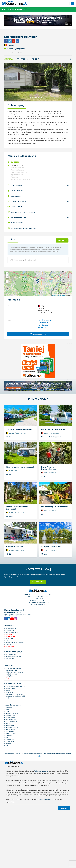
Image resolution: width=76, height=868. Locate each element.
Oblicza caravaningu (11, 720)
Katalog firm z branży (12, 674)
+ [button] (7, 274)
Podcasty (8, 743)
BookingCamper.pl (11, 676)
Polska (7, 710)
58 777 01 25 (39, 599)
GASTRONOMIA (15, 191)
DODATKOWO (15, 185)
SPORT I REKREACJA (17, 217)
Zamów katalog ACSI (12, 658)
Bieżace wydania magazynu (13, 656)
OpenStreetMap (61, 295)
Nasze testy (9, 735)
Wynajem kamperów (11, 722)
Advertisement (11, 636)
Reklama (9, 634)
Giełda (7, 698)
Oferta (9, 59)
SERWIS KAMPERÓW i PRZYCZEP (21, 212)
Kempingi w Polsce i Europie (13, 668)
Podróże (8, 723)
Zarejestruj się (10, 630)
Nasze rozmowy (10, 739)
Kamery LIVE (9, 692)
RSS (7, 640)
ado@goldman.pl (40, 605)
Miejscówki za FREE (11, 670)
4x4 (7, 737)
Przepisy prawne (10, 729)
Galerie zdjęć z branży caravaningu (15, 686)
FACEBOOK (42, 327)
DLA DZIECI (13, 162)
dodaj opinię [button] (62, 240)
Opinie (35, 59)
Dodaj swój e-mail (38, 582)
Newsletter (9, 644)
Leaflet (54, 295)
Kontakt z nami (10, 638)
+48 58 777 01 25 (40, 601)
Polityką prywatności (46, 799)
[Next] (71, 59)
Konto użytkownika (11, 628)
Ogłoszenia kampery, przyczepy (14, 672)
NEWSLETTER (34, 569)
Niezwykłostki (10, 741)
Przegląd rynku (10, 725)
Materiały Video (10, 688)
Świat (7, 712)
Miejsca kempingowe (15, 9)
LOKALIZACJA (14, 196)
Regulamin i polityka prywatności (15, 642)
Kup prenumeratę (11, 654)
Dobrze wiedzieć (10, 731)
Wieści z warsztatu (11, 733)
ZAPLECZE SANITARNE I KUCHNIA (22, 228)
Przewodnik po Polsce (12, 714)
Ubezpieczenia (10, 646)
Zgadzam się (64, 808)
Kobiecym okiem (10, 716)
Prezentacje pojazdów (12, 727)
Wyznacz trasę (38, 334)
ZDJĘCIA (22, 59)
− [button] (7, 277)
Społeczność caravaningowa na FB (15, 696)
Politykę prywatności (41, 771)
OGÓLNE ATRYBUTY (17, 201)
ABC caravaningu (10, 718)
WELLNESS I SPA (15, 223)
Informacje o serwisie (12, 632)
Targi (7, 745)
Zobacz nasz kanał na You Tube (14, 694)
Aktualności (9, 708)
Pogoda (8, 690)
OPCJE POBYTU (15, 207)
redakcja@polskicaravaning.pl (40, 603)
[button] (38, 162)
